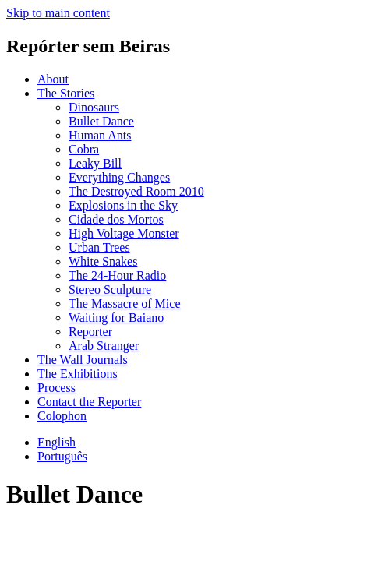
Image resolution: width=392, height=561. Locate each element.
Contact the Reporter (89, 402)
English (57, 442)
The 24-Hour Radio (117, 275)
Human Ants (100, 135)
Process (57, 388)
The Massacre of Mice (125, 303)
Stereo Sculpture (110, 289)
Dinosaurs (94, 107)
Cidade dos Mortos (116, 219)
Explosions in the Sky (123, 205)
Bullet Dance (101, 121)
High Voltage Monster (124, 233)
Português (62, 456)
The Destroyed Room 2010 (136, 191)
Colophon (62, 416)
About (53, 79)
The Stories (66, 93)
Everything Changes (119, 177)
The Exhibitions (78, 374)
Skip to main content (58, 13)
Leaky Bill (95, 163)
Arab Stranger (104, 346)
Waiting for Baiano (116, 318)
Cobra (84, 149)
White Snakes (103, 261)
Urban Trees (99, 247)
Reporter (90, 332)
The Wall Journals (83, 360)
